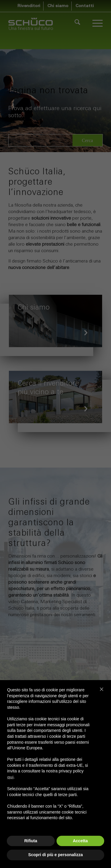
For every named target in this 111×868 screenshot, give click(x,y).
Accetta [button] (80, 841)
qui (10, 777)
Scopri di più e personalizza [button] (55, 855)
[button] (102, 689)
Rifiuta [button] (31, 841)
